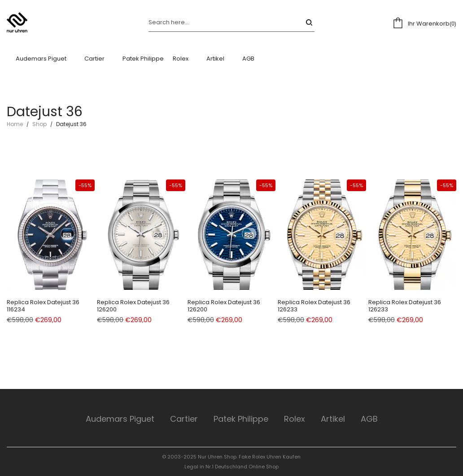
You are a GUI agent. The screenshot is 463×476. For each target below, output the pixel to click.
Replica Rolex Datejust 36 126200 (133, 306)
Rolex (295, 419)
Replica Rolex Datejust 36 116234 (43, 306)
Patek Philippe (241, 419)
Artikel (333, 419)
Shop (39, 124)
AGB (369, 419)
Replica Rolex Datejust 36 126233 (314, 306)
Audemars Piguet (120, 419)
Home (15, 124)
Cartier (184, 419)
